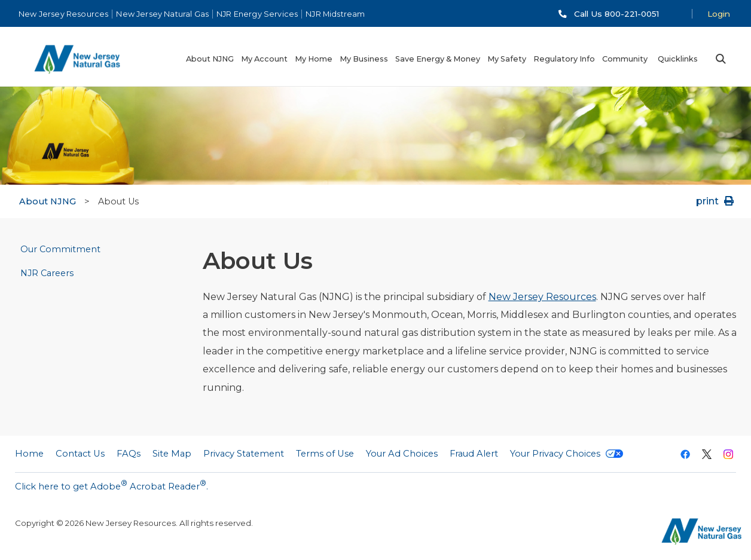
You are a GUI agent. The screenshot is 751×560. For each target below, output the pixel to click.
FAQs (129, 454)
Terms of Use (325, 454)
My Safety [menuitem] (507, 59)
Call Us (616, 14)
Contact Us (80, 454)
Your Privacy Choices (567, 454)
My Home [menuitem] (314, 59)
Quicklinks (678, 59)
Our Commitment (60, 249)
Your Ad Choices (402, 454)
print (716, 201)
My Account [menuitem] (264, 59)
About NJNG (48, 201)
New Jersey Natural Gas (162, 14)
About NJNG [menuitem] (210, 59)
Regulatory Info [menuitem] (564, 59)
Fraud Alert (474, 454)
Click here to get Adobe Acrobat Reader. (112, 485)
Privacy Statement (244, 454)
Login (719, 14)
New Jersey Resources (63, 14)
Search (721, 59)
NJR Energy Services (257, 14)
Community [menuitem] (625, 59)
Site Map (172, 454)
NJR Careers (47, 273)
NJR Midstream (335, 14)
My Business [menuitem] (364, 59)
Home (29, 454)
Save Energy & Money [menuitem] (438, 59)
